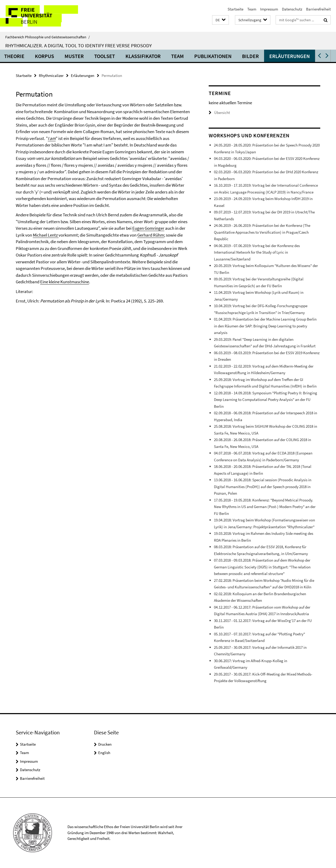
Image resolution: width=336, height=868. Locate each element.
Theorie (32, 56)
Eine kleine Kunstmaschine (65, 282)
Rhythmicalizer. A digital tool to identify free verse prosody (78, 45)
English (104, 753)
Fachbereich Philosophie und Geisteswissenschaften (48, 37)
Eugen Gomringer (148, 228)
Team (252, 9)
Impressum (269, 9)
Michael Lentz (46, 235)
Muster (92, 56)
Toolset (122, 56)
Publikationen (231, 56)
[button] (220, 20)
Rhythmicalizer (51, 75)
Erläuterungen (307, 56)
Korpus (62, 56)
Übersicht (219, 113)
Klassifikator (161, 56)
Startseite (235, 9)
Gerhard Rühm (151, 235)
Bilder (268, 56)
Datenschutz (292, 9)
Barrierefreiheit (318, 9)
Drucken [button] (105, 744)
